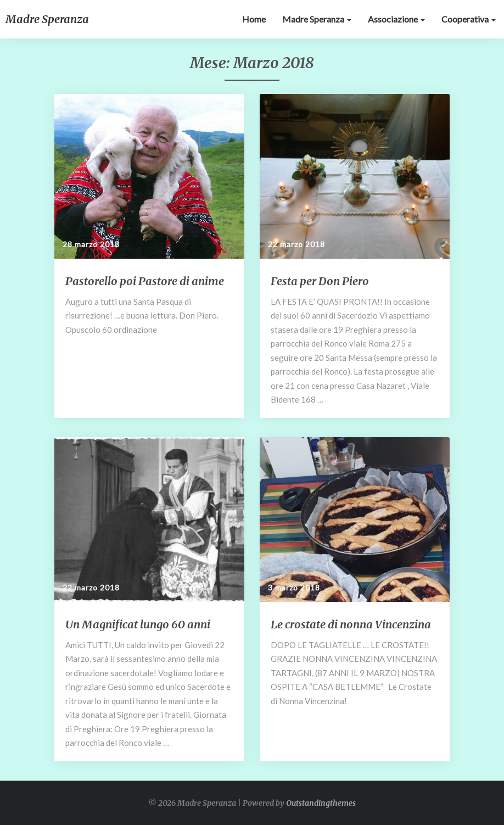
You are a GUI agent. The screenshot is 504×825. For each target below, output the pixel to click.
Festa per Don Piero (320, 281)
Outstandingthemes (321, 803)
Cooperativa (469, 19)
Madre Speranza (317, 19)
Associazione (396, 19)
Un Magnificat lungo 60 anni (138, 624)
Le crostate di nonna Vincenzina (351, 624)
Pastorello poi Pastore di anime (145, 281)
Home (254, 19)
